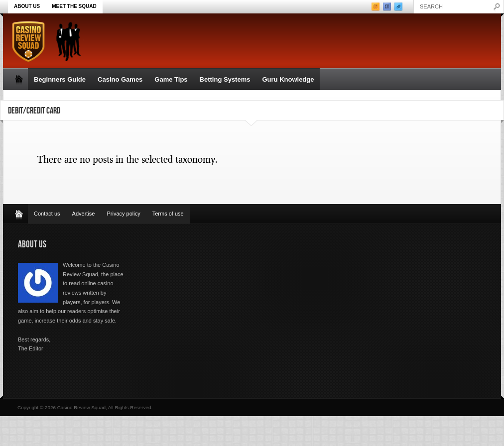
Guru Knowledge (288, 79)
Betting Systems (225, 79)
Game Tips (171, 79)
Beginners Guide (60, 79)
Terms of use (168, 214)
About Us (27, 6)
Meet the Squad (74, 6)
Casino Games (120, 79)
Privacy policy (123, 214)
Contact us (47, 214)
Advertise (84, 214)
